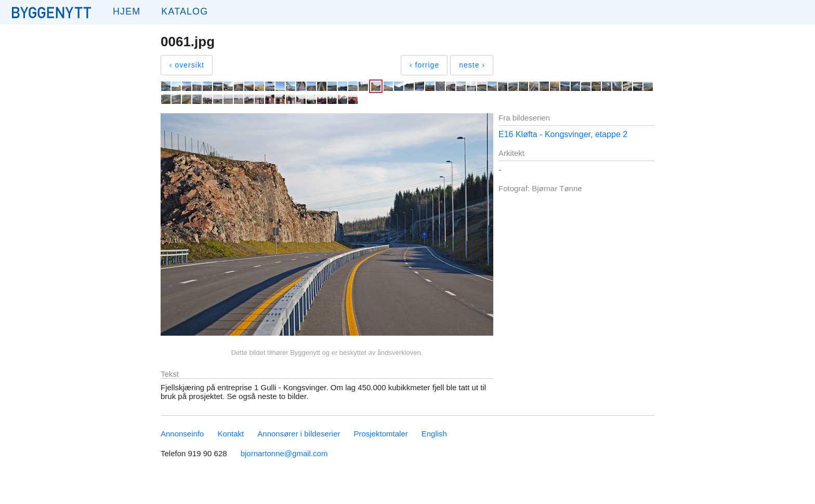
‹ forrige (424, 65)
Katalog (185, 11)
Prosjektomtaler (381, 434)
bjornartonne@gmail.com (284, 453)
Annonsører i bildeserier (299, 434)
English (434, 434)
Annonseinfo (182, 434)
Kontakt (231, 434)
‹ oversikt (187, 65)
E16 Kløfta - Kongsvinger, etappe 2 (563, 134)
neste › (472, 65)
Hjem (127, 11)
